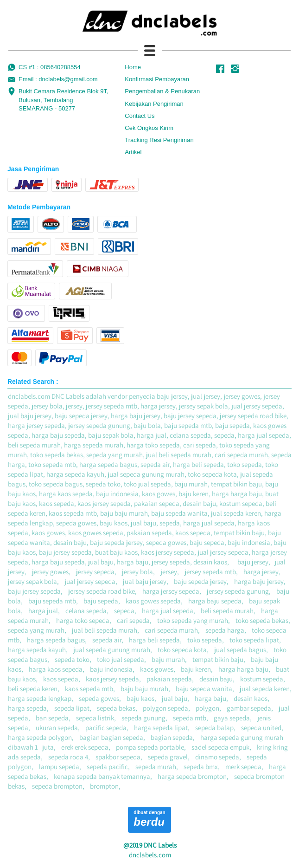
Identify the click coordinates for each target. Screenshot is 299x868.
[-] (220, 69)
